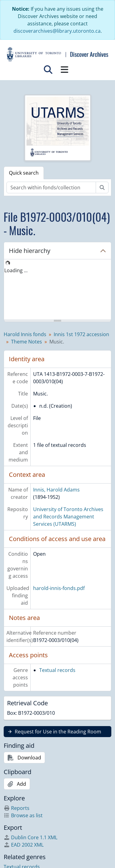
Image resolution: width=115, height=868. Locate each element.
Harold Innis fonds (25, 334)
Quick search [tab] (24, 173)
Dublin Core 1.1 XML (31, 837)
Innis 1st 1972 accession (81, 334)
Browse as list (23, 815)
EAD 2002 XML (24, 845)
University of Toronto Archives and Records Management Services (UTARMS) (68, 517)
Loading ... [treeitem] (16, 270)
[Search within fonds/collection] (51, 187)
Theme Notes (27, 342)
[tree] (57, 290)
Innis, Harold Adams (56, 490)
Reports (17, 808)
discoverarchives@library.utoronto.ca (57, 31)
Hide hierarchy (30, 251)
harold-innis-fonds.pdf (59, 588)
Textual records (57, 670)
